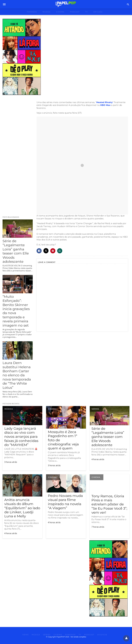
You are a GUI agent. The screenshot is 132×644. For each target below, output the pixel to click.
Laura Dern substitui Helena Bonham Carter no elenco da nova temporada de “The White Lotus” (17, 375)
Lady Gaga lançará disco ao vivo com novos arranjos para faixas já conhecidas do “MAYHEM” (21, 437)
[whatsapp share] (60, 251)
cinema (60, 12)
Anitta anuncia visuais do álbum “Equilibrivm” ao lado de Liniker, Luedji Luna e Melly (22, 508)
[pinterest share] (53, 251)
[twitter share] (46, 251)
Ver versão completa (78, 637)
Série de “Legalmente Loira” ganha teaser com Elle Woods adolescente (16, 251)
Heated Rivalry (105, 102)
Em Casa (98, 12)
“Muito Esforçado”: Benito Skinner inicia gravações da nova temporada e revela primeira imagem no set (16, 311)
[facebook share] (39, 251)
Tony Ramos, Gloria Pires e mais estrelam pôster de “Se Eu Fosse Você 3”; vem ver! (109, 504)
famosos (32, 12)
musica (47, 12)
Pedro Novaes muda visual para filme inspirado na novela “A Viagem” (65, 502)
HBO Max (105, 105)
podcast (75, 12)
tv (87, 12)
